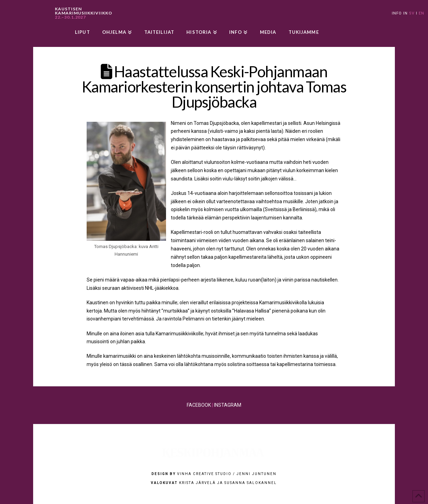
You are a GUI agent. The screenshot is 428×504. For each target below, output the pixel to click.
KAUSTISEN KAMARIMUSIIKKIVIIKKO (84, 13)
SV (412, 13)
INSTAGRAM (228, 405)
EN (421, 13)
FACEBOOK (199, 405)
